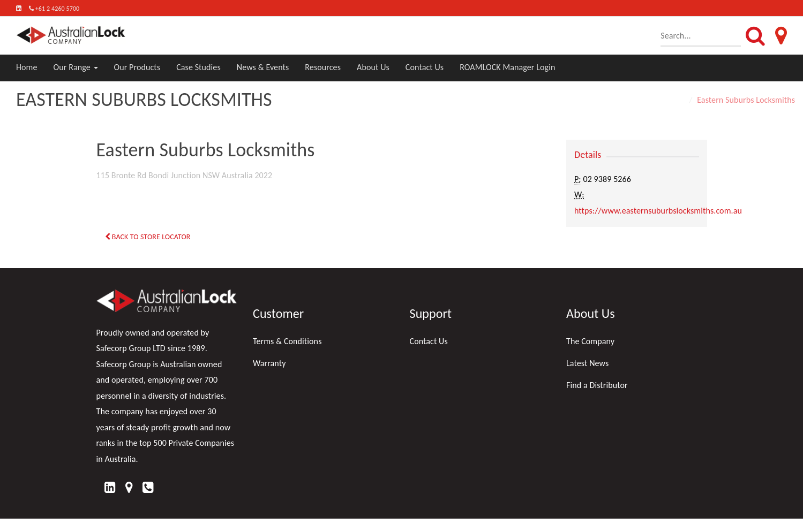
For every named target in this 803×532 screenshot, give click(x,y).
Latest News (587, 363)
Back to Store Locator (148, 237)
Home (27, 67)
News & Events (263, 67)
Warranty (269, 363)
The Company (590, 341)
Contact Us (425, 67)
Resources (323, 67)
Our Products (137, 67)
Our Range (76, 67)
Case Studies (198, 67)
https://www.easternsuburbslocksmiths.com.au (658, 211)
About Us (373, 67)
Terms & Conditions (287, 341)
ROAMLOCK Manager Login (507, 67)
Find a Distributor (597, 385)
